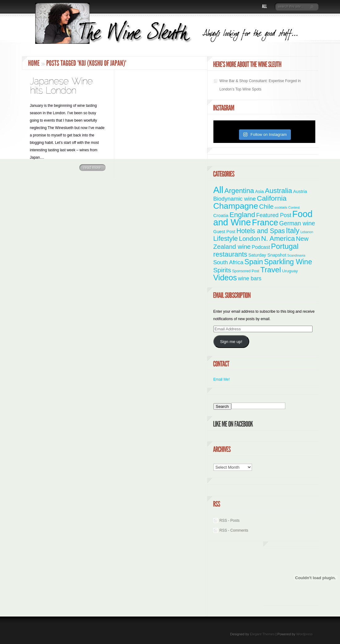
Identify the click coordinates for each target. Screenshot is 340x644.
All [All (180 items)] (218, 190)
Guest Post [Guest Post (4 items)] (225, 232)
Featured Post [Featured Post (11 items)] (274, 215)
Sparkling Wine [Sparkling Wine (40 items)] (288, 262)
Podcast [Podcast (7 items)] (261, 247)
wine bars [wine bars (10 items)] (250, 278)
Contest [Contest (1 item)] (294, 207)
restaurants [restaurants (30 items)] (230, 254)
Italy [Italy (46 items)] (293, 231)
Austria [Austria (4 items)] (300, 191)
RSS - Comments (234, 530)
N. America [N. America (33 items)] (278, 238)
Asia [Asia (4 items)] (259, 191)
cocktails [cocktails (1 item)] (281, 207)
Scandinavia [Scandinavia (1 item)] (296, 255)
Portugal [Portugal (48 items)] (285, 246)
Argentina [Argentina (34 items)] (239, 191)
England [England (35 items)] (242, 215)
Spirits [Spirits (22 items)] (222, 270)
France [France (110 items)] (265, 222)
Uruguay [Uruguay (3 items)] (290, 271)
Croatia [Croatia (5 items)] (221, 215)
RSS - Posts (230, 521)
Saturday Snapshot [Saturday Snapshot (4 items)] (267, 255)
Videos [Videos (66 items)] (225, 278)
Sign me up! (231, 342)
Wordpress (305, 634)
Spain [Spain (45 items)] (254, 262)
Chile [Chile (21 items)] (266, 206)
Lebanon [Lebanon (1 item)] (307, 232)
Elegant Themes (262, 634)
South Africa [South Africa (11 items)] (228, 262)
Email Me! (222, 379)
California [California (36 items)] (272, 198)
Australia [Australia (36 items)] (278, 190)
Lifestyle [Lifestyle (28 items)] (226, 238)
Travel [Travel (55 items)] (271, 270)
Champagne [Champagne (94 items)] (236, 206)
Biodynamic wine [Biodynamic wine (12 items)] (235, 199)
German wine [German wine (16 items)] (297, 223)
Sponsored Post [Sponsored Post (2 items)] (246, 271)
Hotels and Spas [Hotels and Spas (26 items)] (260, 231)
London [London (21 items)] (249, 238)
